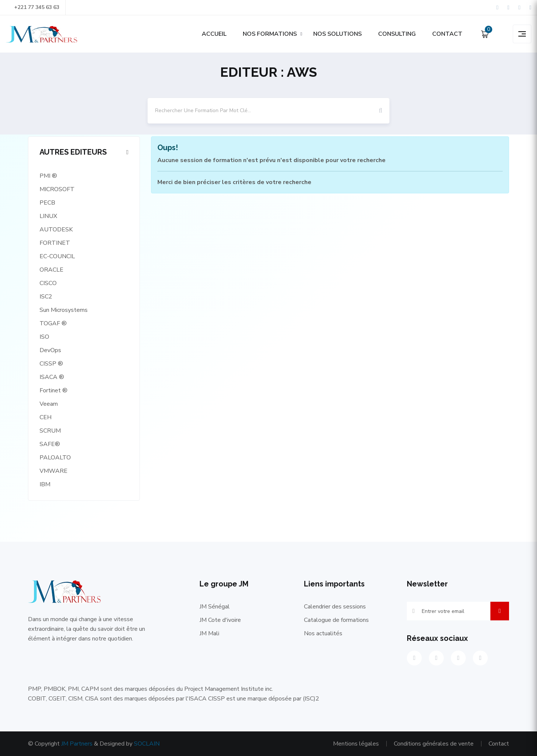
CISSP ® (51, 364)
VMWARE (54, 471)
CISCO (48, 283)
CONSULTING (397, 34)
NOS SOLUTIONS (337, 34)
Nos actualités (323, 633)
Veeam (49, 404)
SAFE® (50, 444)
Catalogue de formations (336, 620)
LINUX (48, 216)
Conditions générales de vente (434, 744)
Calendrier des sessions (335, 607)
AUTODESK (56, 230)
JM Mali (209, 633)
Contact (499, 744)
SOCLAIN (147, 744)
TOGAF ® (53, 323)
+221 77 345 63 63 (32, 7)
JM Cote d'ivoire (220, 620)
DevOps (50, 350)
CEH (45, 417)
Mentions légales (356, 744)
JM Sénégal (215, 607)
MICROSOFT (57, 189)
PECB (47, 203)
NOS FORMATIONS (270, 34)
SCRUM (50, 431)
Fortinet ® (54, 390)
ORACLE (51, 270)
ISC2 (46, 297)
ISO (44, 337)
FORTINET (55, 243)
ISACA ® (52, 377)
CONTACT (447, 34)
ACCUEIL (214, 34)
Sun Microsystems (64, 310)
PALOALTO (55, 458)
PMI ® (48, 176)
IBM (45, 484)
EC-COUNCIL (57, 256)
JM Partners (77, 744)
